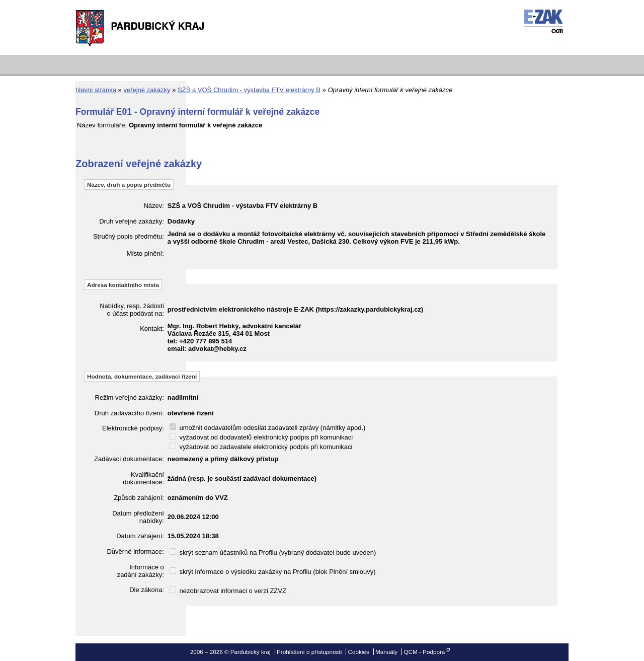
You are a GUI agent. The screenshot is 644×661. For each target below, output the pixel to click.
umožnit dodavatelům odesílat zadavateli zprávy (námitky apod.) (268, 428)
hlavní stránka (96, 90)
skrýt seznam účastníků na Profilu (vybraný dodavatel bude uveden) (273, 553)
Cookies (359, 652)
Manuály (386, 652)
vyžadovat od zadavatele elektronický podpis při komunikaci (261, 447)
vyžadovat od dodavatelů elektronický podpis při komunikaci (261, 437)
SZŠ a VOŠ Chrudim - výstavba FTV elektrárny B (249, 90)
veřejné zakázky (147, 90)
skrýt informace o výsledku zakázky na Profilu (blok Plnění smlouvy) (273, 572)
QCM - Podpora (424, 652)
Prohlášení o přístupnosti (309, 652)
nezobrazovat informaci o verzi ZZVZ (228, 591)
